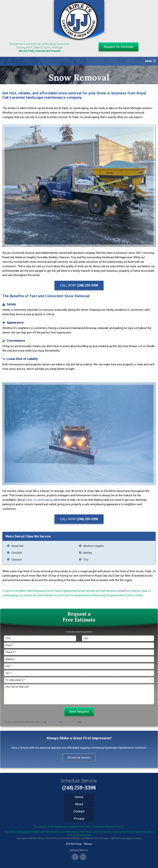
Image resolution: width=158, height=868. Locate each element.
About (79, 804)
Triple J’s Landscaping (39, 500)
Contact (79, 811)
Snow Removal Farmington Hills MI (62, 838)
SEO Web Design (74, 844)
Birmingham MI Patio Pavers (30, 838)
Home (79, 797)
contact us (123, 591)
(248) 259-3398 (79, 788)
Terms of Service (70, 722)
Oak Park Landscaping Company (126, 838)
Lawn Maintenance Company (95, 838)
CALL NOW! (79, 285)
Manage (88, 844)
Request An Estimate (118, 47)
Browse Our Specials (79, 758)
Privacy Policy (53, 722)
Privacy (79, 819)
